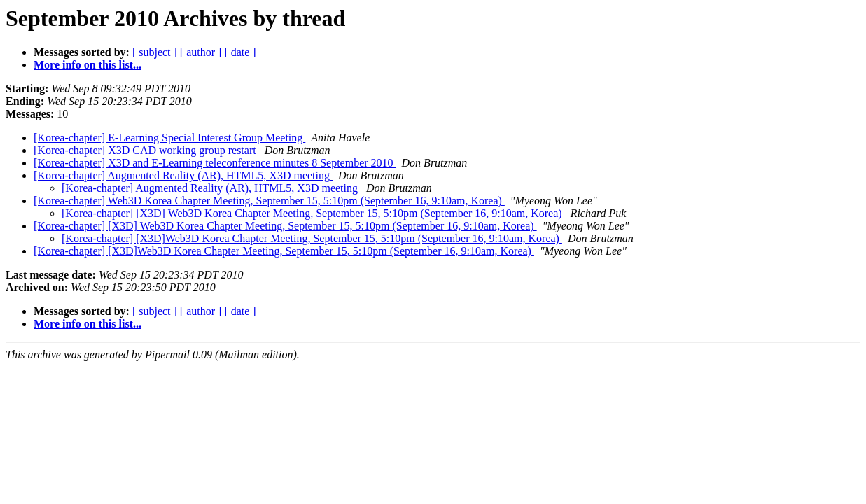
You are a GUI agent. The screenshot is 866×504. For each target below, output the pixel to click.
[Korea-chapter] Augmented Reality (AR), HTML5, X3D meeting (183, 175)
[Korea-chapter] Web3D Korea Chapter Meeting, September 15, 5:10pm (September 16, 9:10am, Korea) (269, 201)
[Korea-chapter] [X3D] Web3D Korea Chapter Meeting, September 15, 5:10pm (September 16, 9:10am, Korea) (313, 213)
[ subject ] (155, 52)
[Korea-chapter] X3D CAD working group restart (146, 150)
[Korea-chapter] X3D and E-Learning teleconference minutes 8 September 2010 (215, 163)
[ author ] (201, 52)
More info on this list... (88, 65)
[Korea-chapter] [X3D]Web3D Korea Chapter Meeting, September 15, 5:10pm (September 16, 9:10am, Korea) (312, 238)
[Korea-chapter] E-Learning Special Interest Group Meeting (169, 138)
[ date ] (240, 52)
